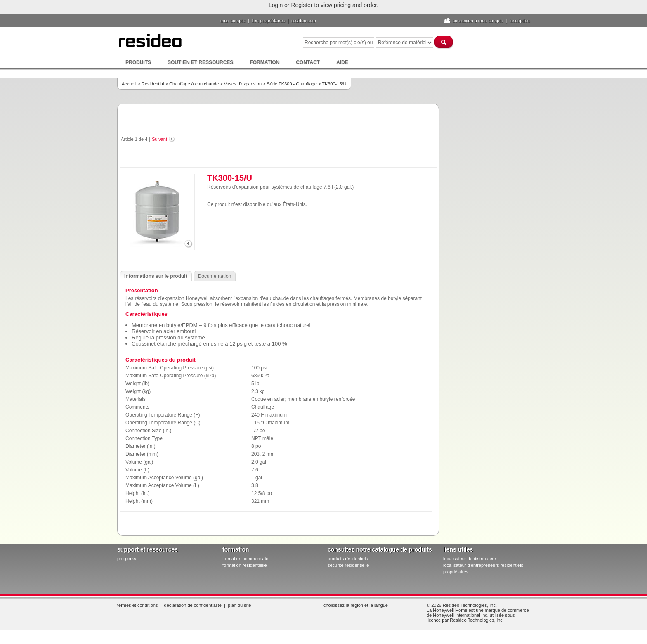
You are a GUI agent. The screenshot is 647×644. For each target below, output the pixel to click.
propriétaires (456, 572)
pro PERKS (127, 559)
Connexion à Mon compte (478, 21)
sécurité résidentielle (348, 565)
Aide (342, 62)
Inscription (519, 21)
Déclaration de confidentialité (193, 605)
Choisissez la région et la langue (356, 605)
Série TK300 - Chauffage (292, 84)
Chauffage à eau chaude (194, 84)
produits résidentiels (348, 559)
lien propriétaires (268, 21)
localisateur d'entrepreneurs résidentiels (483, 565)
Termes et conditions (137, 605)
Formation (264, 62)
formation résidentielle (245, 565)
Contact (308, 62)
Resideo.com (304, 21)
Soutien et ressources (200, 62)
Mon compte (233, 21)
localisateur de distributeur (470, 559)
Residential (153, 84)
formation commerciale (245, 559)
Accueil (129, 84)
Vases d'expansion (243, 84)
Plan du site (239, 605)
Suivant (159, 139)
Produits (138, 62)
